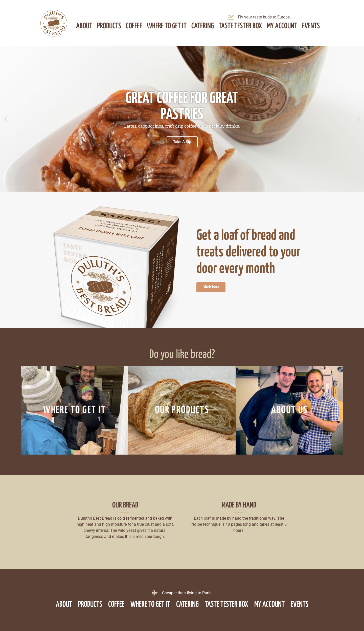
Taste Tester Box (240, 26)
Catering (203, 26)
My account (282, 26)
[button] (6, 119)
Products (109, 26)
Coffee (134, 26)
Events (311, 26)
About (84, 26)
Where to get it (167, 26)
